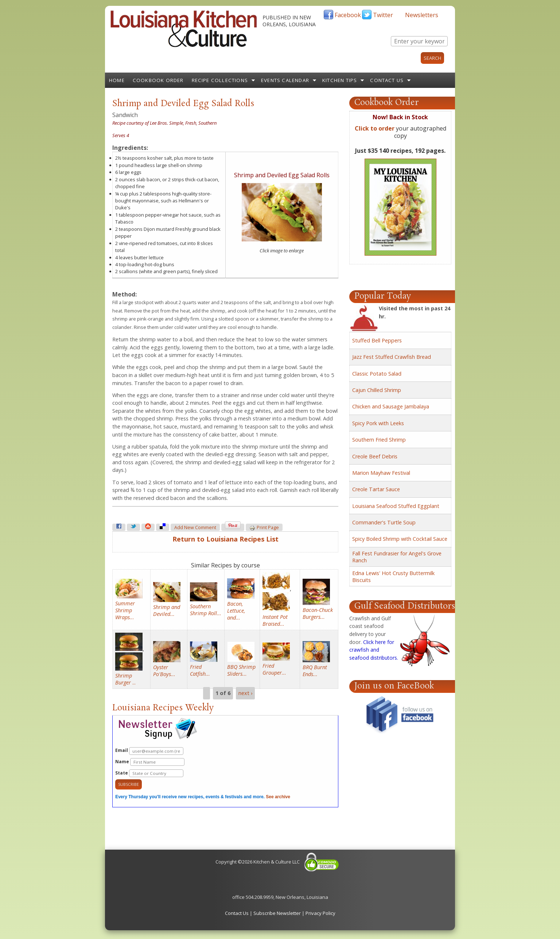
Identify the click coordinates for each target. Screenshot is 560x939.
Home (117, 80)
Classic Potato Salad (377, 374)
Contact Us (387, 80)
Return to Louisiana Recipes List (225, 539)
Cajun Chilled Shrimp (377, 390)
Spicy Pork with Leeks (378, 423)
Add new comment (195, 527)
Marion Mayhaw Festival (381, 473)
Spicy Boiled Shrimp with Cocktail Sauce (400, 539)
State (149, 773)
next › (245, 693)
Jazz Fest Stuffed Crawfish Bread (392, 357)
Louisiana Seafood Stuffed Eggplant (396, 506)
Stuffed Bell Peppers (377, 340)
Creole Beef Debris (375, 456)
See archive (278, 797)
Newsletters (422, 15)
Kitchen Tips (340, 80)
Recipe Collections (220, 80)
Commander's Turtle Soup (384, 522)
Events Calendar (285, 80)
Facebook (348, 15)
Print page (264, 528)
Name (150, 762)
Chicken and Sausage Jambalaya (391, 406)
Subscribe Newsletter (277, 913)
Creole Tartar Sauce (376, 489)
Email (149, 751)
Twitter (383, 15)
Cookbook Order (158, 80)
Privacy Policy (320, 913)
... (125, 679)
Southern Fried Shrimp (379, 440)
